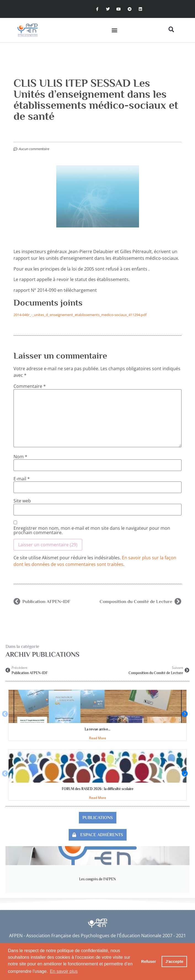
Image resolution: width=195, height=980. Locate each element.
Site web (22, 501)
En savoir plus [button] (64, 971)
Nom (20, 457)
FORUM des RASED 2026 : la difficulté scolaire (98, 789)
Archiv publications (42, 654)
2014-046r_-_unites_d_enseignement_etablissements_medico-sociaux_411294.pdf (80, 315)
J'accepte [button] (174, 962)
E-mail (22, 479)
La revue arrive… (97, 729)
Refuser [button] (149, 962)
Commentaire (30, 386)
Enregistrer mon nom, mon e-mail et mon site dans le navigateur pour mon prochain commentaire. (92, 530)
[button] (114, 30)
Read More (98, 738)
